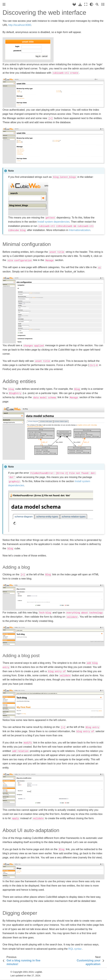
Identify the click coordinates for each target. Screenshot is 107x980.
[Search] (97, 4)
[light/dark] (91, 4)
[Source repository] (74, 4)
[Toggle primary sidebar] (4, 4)
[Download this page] (80, 4)
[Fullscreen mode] (86, 4)
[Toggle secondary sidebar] (103, 4)
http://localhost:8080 (20, 25)
